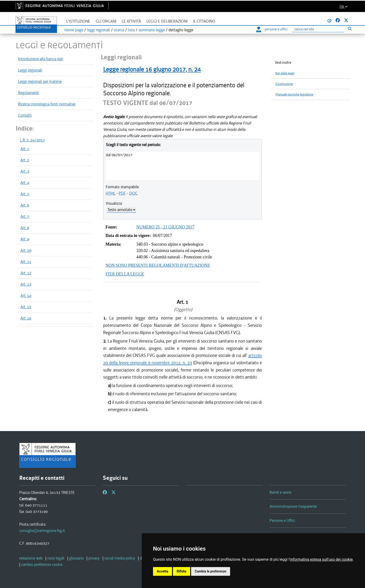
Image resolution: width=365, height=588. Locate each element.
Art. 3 (25, 171)
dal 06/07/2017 (119, 155)
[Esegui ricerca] (350, 29)
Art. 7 (25, 216)
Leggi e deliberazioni (167, 21)
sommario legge (152, 30)
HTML (111, 193)
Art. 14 (26, 296)
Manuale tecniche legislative (294, 94)
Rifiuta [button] (182, 571)
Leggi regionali (30, 70)
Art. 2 (25, 160)
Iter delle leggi (285, 73)
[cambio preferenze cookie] (42, 564)
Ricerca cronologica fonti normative (47, 104)
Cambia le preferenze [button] (211, 571)
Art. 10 (26, 250)
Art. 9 (25, 239)
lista (131, 30)
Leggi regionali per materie (40, 81)
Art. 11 (26, 262)
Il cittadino (204, 21)
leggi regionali (98, 30)
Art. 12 (26, 273)
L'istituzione (78, 21)
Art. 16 (26, 318)
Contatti (25, 115)
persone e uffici (272, 29)
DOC (133, 193)
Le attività (131, 21)
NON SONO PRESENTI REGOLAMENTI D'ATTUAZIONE (158, 265)
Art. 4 (25, 183)
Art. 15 (26, 307)
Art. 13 (26, 284)
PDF (122, 193)
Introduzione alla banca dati (41, 59)
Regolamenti (29, 93)
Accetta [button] (163, 571)
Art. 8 (25, 228)
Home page (74, 30)
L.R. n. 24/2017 (32, 140)
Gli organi (106, 21)
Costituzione (284, 84)
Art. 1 (25, 149)
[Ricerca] (318, 29)
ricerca (119, 30)
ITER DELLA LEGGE (125, 274)
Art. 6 (25, 205)
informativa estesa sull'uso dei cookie (321, 559)
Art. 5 (25, 194)
